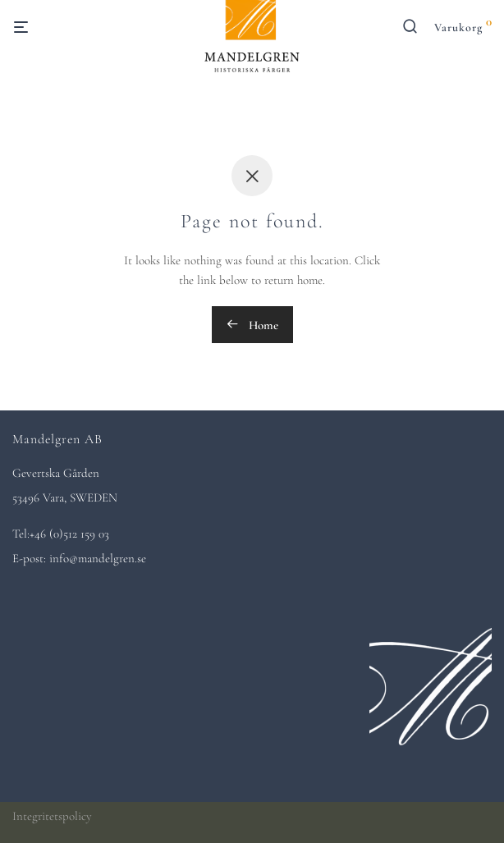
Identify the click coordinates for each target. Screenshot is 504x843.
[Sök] (417, 30)
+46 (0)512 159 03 (69, 534)
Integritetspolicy (52, 816)
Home (252, 325)
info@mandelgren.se (98, 558)
